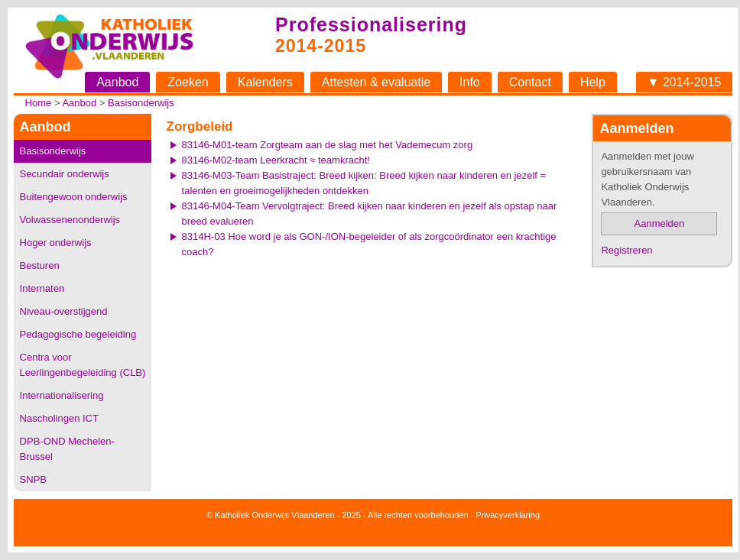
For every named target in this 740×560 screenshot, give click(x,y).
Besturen (40, 265)
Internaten (42, 288)
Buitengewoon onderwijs (74, 197)
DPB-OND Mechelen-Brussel (67, 449)
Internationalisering (62, 395)
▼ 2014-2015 (685, 82)
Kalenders (265, 82)
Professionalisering (371, 24)
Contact (530, 82)
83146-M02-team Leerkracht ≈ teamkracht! (276, 160)
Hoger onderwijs (56, 243)
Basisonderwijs (141, 103)
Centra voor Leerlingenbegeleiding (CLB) (83, 365)
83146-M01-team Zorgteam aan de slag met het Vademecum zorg (328, 145)
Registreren (626, 250)
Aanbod (117, 82)
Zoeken (188, 82)
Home (39, 103)
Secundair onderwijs (65, 174)
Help (593, 82)
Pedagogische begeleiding (78, 334)
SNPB (33, 479)
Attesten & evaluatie (376, 82)
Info (470, 82)
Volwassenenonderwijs (70, 220)
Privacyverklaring (508, 515)
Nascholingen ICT (59, 418)
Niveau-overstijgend (64, 311)
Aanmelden (660, 223)
